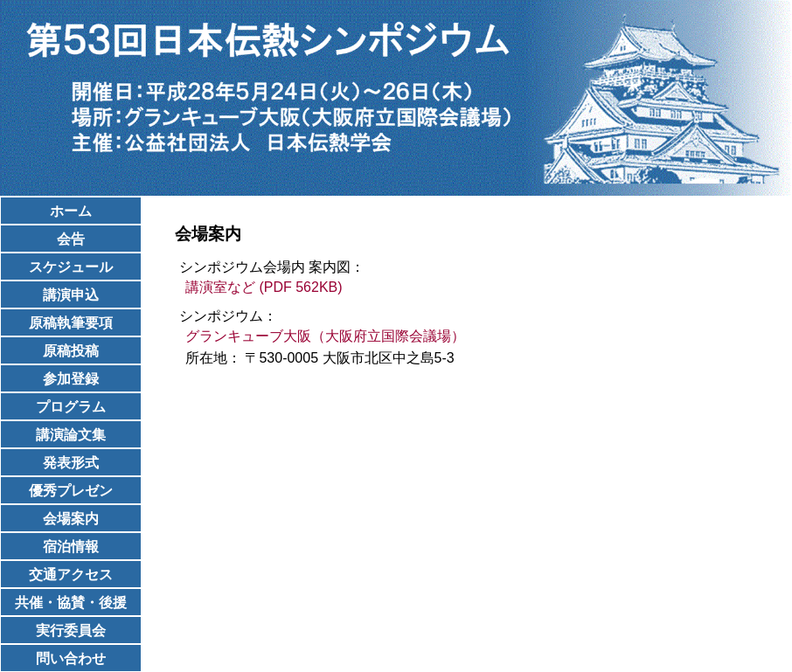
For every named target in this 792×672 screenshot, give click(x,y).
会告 (71, 239)
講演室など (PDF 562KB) (264, 287)
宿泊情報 (71, 547)
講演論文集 (71, 435)
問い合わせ (71, 658)
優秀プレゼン (71, 491)
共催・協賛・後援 (71, 603)
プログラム (71, 407)
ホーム (71, 211)
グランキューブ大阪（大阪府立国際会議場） (325, 336)
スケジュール (71, 267)
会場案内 (71, 519)
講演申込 (71, 295)
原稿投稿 (71, 351)
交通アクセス (71, 575)
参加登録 (71, 379)
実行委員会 (71, 630)
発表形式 (71, 463)
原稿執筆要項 (71, 323)
